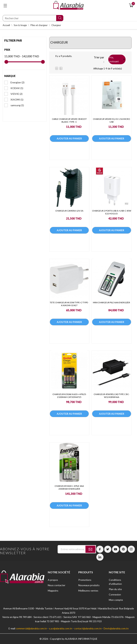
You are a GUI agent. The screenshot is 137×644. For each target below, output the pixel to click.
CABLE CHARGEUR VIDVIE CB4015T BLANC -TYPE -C (69, 120)
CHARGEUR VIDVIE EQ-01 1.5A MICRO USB (111, 120)
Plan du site (115, 589)
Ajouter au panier (69, 138)
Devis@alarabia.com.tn (116, 628)
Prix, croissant (117, 59)
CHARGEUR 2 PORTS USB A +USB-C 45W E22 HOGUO (112, 212)
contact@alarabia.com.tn (88, 628)
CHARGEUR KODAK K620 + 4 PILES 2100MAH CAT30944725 (69, 396)
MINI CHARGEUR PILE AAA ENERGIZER (111, 302)
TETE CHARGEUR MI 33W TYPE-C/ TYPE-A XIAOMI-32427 (69, 304)
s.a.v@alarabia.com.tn (61, 628)
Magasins (53, 591)
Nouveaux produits (89, 585)
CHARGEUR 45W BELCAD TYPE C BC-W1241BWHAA (111, 396)
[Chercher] (33, 18)
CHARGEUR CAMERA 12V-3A (69, 211)
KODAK (17, 88)
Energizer (17, 82)
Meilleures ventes (88, 591)
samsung (17, 105)
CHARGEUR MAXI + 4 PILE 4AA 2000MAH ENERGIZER (69, 487)
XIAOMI (17, 100)
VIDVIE (17, 94)
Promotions (85, 580)
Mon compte (116, 600)
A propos (53, 580)
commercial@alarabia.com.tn (31, 628)
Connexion (115, 594)
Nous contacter (57, 585)
